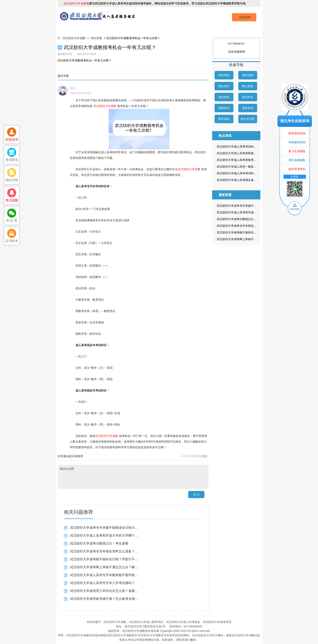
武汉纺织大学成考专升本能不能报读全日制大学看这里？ (104, 528)
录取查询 (248, 108)
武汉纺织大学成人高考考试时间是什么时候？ (245, 173)
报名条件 (224, 86)
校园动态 (194, 28)
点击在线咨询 (236, 52)
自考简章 (144, 614)
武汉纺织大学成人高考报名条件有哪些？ (242, 180)
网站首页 (77, 28)
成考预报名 (241, 28)
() (185, 456)
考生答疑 (217, 28)
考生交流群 (248, 119)
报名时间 (224, 75)
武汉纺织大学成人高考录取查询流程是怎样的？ (247, 160)
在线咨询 (245, 17)
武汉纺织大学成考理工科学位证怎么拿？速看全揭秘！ (104, 591)
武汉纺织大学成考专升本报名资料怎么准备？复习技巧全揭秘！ (104, 551)
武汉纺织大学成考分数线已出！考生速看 (99, 543)
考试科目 (248, 97)
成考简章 (124, 28)
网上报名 (248, 86)
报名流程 (248, 75)
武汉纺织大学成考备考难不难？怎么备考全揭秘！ (104, 599)
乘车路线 (224, 119)
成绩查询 (224, 108)
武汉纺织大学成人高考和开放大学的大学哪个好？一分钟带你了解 (104, 535)
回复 (203, 456)
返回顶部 (218, 614)
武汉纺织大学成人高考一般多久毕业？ (241, 167)
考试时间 (224, 97)
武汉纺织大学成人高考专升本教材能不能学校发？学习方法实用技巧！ (104, 575)
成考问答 (174, 614)
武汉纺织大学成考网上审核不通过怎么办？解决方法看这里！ (104, 567)
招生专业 (147, 28)
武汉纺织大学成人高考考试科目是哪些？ (242, 147)
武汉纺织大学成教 (74, 38)
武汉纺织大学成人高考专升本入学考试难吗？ (102, 583)
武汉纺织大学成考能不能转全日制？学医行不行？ (104, 559)
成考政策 (171, 28)
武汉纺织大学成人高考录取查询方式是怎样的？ (247, 153)
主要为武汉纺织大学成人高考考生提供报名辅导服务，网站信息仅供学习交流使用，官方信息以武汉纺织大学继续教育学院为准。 (156, 3)
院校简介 (101, 28)
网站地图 (203, 614)
